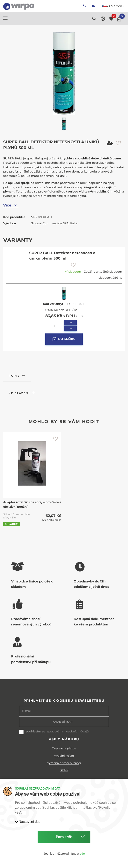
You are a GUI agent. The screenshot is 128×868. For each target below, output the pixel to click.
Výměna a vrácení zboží (64, 763)
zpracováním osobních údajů (68, 731)
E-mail (27, 711)
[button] (5, 18)
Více (11, 205)
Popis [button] (14, 376)
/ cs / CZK (113, 6)
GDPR (64, 770)
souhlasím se (35, 731)
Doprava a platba (64, 748)
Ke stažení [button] (19, 393)
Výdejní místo (64, 756)
